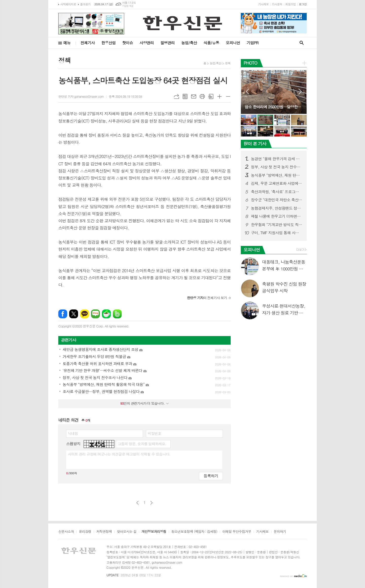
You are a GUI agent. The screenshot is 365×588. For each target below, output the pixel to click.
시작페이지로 (68, 4)
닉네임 (73, 433)
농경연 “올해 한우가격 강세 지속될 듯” (277, 159)
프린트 (202, 96)
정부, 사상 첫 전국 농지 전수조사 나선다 (277, 167)
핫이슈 (127, 43)
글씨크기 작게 (228, 96)
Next (300, 92)
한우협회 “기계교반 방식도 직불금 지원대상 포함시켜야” (277, 225)
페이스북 (63, 314)
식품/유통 (211, 43)
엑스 (74, 314)
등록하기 (211, 476)
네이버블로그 (95, 314)
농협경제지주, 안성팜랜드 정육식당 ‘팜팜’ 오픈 (277, 208)
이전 (138, 503)
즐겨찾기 (85, 4)
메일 (194, 96)
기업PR (252, 43)
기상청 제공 (128, 6)
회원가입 (291, 4)
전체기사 (87, 43)
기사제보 (263, 4)
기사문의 (277, 4)
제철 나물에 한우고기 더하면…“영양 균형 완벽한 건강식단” (277, 216)
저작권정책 (104, 532)
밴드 (117, 314)
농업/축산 (189, 43)
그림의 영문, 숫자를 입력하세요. (142, 444)
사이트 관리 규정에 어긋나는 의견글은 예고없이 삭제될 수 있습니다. (119, 454)
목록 (185, 96)
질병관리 (168, 43)
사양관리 (147, 43)
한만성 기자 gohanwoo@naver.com (81, 96)
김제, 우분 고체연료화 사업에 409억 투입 (277, 183)
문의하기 (280, 532)
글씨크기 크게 (220, 96)
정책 (228, 63)
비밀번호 (154, 433)
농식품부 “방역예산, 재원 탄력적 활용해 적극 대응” (277, 175)
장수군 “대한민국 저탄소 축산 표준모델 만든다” (277, 200)
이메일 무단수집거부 (237, 532)
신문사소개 (66, 532)
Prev (247, 92)
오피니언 (233, 43)
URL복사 (176, 96)
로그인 (303, 4)
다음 (151, 503)
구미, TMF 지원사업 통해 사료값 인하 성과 (277, 233)
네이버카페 (106, 314)
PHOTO (250, 63)
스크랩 (211, 96)
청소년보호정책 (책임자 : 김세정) (194, 532)
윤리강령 (85, 532)
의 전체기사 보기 (207, 298)
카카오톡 (85, 314)
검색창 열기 (302, 43)
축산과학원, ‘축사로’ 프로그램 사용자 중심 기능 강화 (277, 192)
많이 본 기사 (255, 144)
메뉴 (67, 43)
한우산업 (108, 43)
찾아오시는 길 (127, 532)
